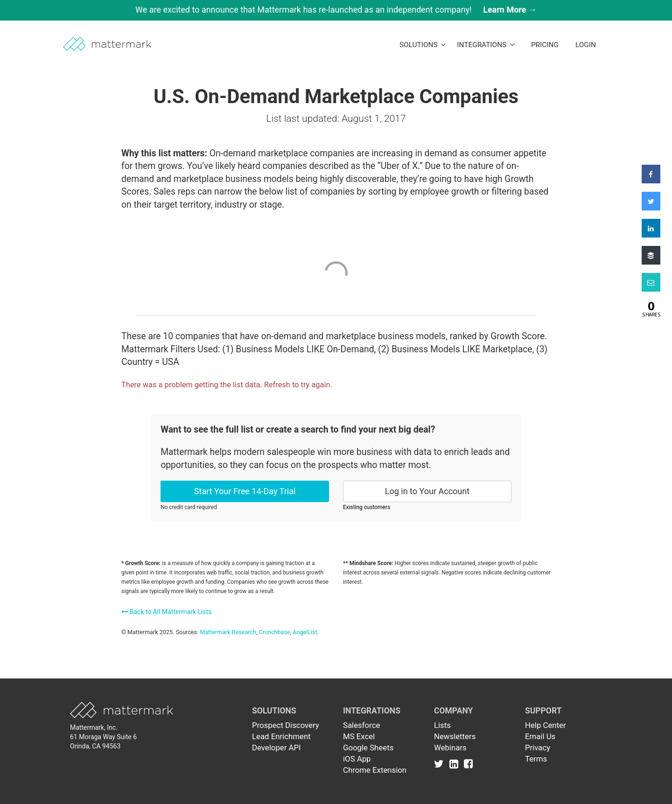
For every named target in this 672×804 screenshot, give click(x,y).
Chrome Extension (375, 770)
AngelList (305, 632)
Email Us (540, 736)
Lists (442, 725)
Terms (536, 759)
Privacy (538, 748)
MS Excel (359, 736)
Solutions (423, 45)
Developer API (276, 748)
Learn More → (510, 10)
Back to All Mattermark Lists (166, 612)
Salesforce (361, 725)
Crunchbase (275, 632)
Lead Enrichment (281, 736)
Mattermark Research (228, 632)
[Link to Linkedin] (456, 763)
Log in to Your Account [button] (427, 491)
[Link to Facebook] (468, 763)
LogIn (586, 45)
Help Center (546, 725)
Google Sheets (368, 748)
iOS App (357, 759)
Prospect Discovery (286, 725)
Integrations (486, 45)
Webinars (450, 748)
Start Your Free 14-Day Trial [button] (245, 491)
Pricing (545, 45)
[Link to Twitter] (441, 763)
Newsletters (455, 736)
